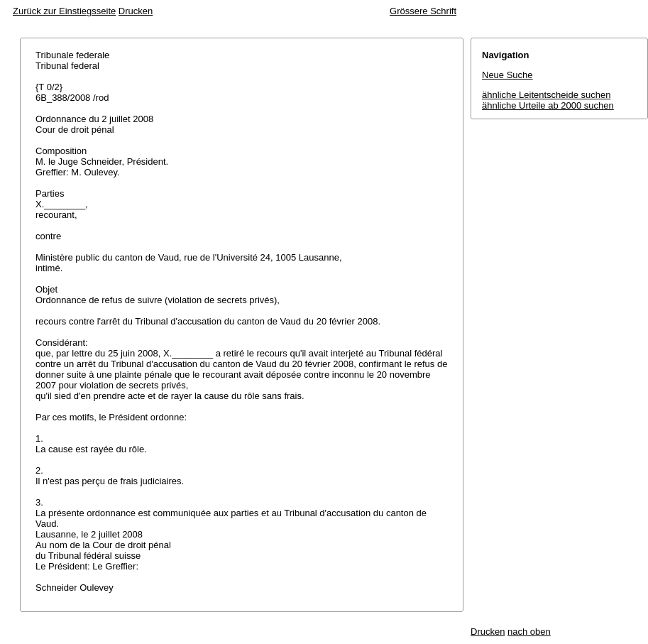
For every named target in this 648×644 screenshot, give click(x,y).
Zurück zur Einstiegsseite (64, 11)
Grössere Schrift (423, 11)
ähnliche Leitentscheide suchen (546, 95)
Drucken (136, 11)
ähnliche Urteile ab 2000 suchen (548, 105)
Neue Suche (507, 75)
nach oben (529, 632)
